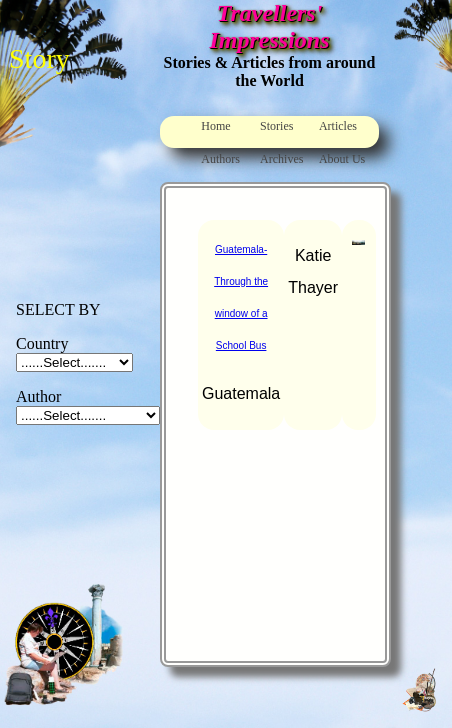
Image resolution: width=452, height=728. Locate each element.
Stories (276, 126)
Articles (338, 126)
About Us (342, 159)
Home (215, 126)
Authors (220, 159)
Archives (281, 159)
